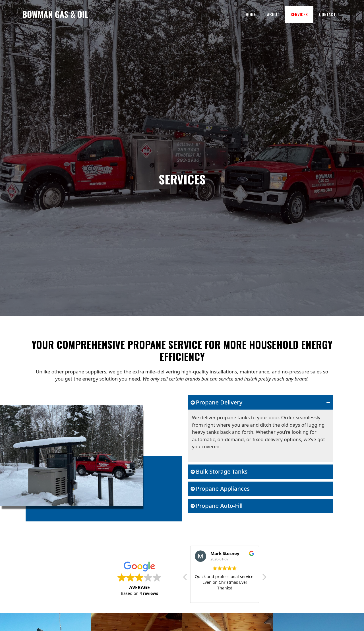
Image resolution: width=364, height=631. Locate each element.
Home (251, 14)
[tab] (260, 402)
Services (299, 14)
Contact (327, 14)
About (273, 14)
